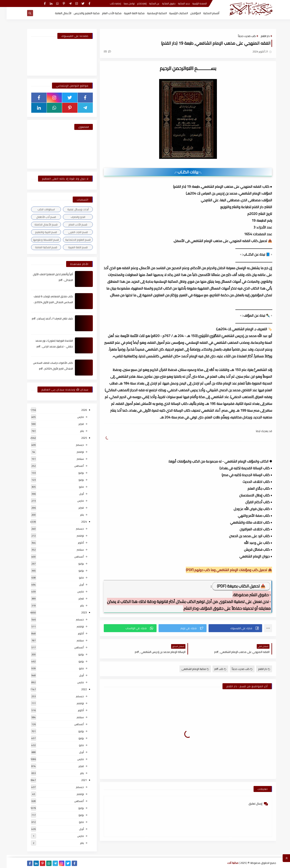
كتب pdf (214, 669)
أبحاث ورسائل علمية (71, 209)
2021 (77, 780)
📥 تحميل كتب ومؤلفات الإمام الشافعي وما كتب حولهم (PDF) (222, 570)
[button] (229, 628)
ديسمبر (73, 445)
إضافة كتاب (109, 3)
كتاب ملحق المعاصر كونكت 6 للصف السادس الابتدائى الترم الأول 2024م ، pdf (47, 302)
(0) (101, 51)
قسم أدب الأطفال (40, 217)
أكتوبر (74, 543)
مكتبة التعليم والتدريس (80, 13)
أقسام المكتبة (205, 13)
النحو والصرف (71, 217)
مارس (74, 417)
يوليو (74, 473)
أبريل (75, 494)
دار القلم (259, 36)
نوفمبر (74, 452)
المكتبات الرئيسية (172, 13)
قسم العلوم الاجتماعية (71, 240)
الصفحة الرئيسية (193, 3)
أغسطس (72, 466)
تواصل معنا (123, 3)
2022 (77, 689)
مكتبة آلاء (226, 863)
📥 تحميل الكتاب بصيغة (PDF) (235, 586)
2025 (77, 438)
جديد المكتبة (177, 3)
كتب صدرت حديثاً (240, 36)
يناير (75, 431)
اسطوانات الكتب (40, 209)
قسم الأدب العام (71, 224)
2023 (77, 612)
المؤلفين (189, 13)
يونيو (75, 480)
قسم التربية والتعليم (39, 232)
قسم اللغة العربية (71, 247)
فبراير (75, 424)
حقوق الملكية (162, 3)
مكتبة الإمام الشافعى (189, 669)
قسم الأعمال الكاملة (39, 224)
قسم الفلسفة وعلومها (39, 240)
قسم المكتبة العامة (40, 247)
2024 (77, 522)
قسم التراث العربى (71, 232)
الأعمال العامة (57, 13)
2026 (77, 410)
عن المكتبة (148, 3)
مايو (75, 487)
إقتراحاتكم (135, 3)
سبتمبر (74, 459)
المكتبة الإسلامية (150, 13)
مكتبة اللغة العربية (128, 13)
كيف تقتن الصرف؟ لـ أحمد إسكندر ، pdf (46, 318)
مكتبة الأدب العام (105, 13)
